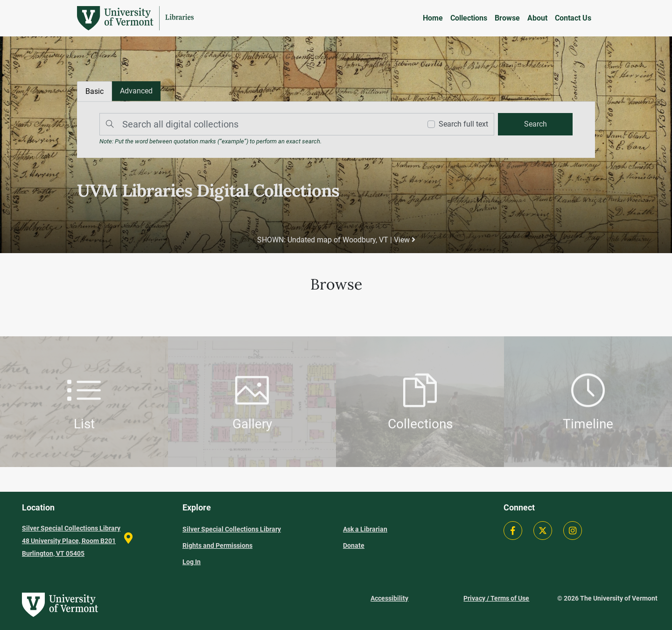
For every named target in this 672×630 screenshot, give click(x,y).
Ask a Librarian (365, 529)
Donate (354, 545)
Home (433, 18)
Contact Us (573, 18)
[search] (535, 124)
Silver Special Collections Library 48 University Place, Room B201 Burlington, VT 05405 (71, 541)
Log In (192, 562)
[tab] (136, 91)
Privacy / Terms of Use (496, 598)
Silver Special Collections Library (232, 529)
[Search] (258, 124)
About (537, 18)
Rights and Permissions (217, 545)
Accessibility (389, 598)
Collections (469, 18)
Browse (507, 18)
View (404, 240)
